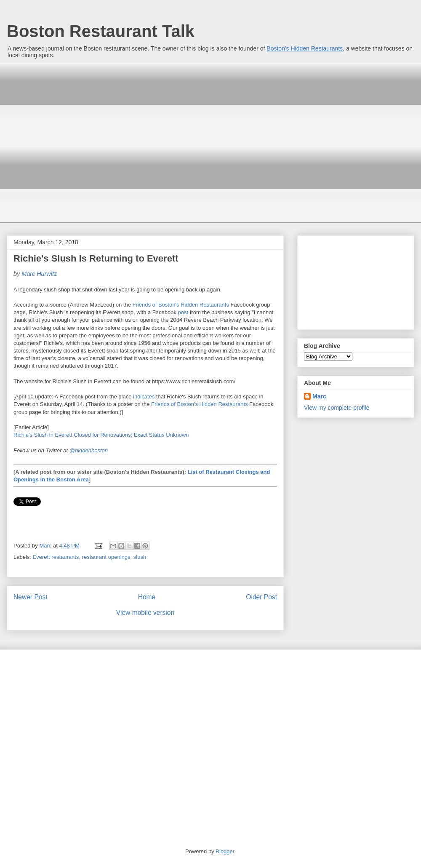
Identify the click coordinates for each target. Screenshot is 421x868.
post (183, 312)
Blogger (225, 851)
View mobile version (145, 613)
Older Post (261, 597)
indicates (144, 397)
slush (140, 557)
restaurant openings (106, 557)
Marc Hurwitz (39, 274)
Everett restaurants (56, 557)
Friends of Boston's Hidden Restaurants (181, 305)
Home (147, 597)
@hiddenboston (89, 450)
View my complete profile (337, 408)
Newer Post (31, 597)
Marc (319, 396)
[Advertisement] (79, 142)
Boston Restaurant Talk (101, 31)
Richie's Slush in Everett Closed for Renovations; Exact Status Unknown (101, 435)
